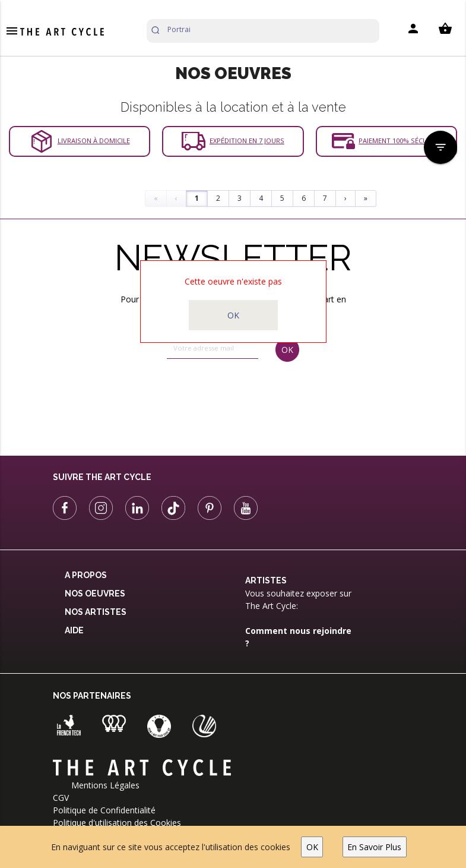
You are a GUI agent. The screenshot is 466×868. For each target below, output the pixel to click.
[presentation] (215, 398)
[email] (213, 348)
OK (312, 847)
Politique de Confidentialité (104, 810)
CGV (61, 798)
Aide (74, 630)
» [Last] (366, 198)
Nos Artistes (96, 612)
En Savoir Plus (374, 847)
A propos (86, 575)
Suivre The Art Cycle (102, 477)
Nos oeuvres (95, 594)
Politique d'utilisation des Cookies (117, 823)
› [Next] (345, 198)
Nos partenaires (92, 696)
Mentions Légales (105, 785)
